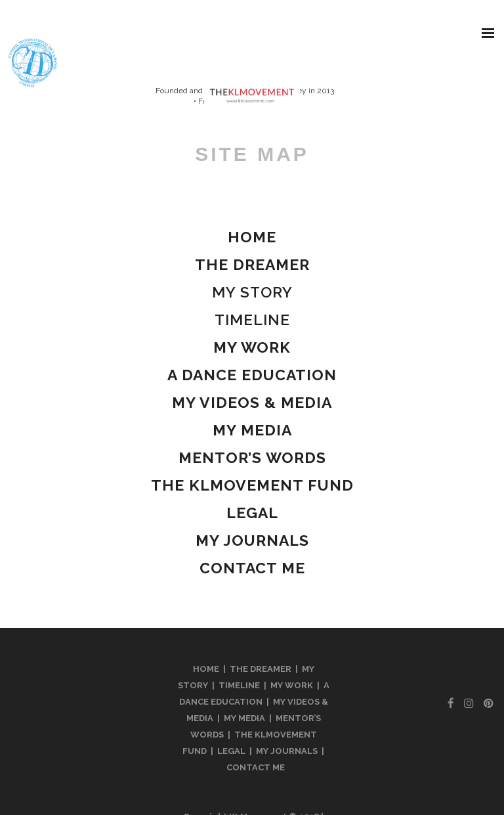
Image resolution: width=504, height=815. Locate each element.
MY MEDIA (244, 718)
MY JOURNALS (287, 751)
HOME (206, 669)
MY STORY (252, 292)
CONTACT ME (256, 767)
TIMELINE (252, 319)
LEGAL (231, 751)
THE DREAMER (261, 669)
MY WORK (292, 685)
